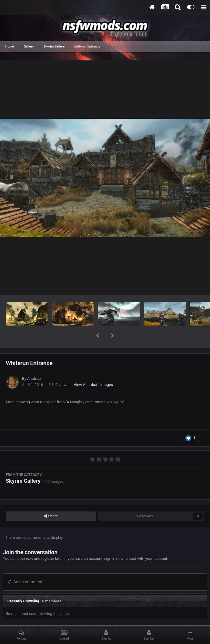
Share (51, 501)
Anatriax (34, 363)
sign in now (114, 543)
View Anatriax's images (93, 369)
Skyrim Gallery (23, 466)
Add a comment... (27, 567)
